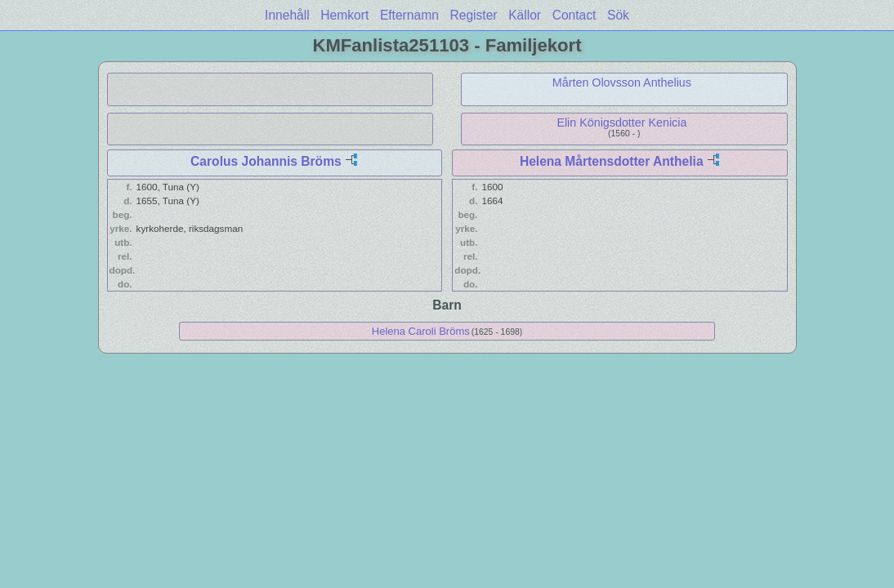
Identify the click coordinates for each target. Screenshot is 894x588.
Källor (525, 15)
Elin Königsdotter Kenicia (621, 122)
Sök (618, 15)
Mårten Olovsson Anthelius (622, 82)
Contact (574, 15)
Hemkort (344, 15)
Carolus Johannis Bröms (266, 161)
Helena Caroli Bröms (421, 331)
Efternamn (409, 15)
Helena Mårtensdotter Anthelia (612, 161)
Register (473, 15)
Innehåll (287, 15)
